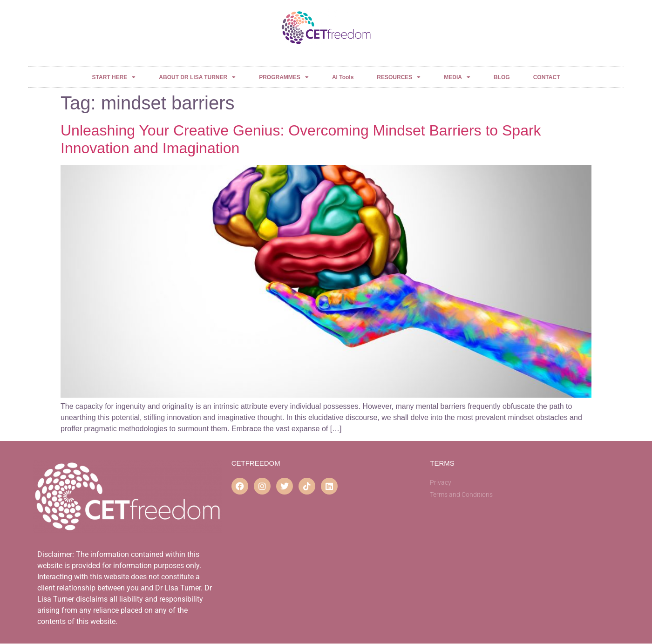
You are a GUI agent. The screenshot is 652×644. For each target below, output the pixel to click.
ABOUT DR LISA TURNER (197, 77)
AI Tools (343, 77)
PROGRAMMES (284, 77)
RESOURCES (399, 77)
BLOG (502, 77)
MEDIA (457, 77)
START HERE (114, 77)
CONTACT (547, 77)
